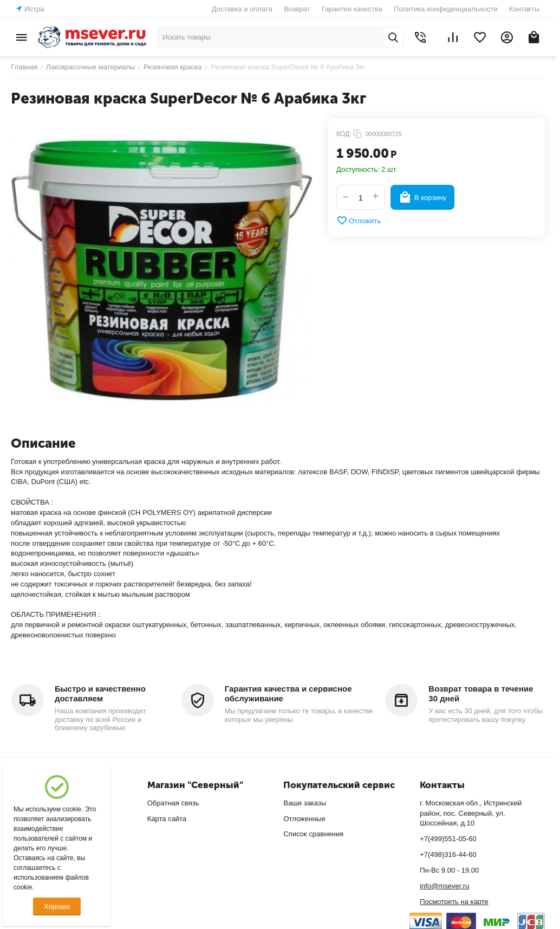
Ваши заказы (305, 803)
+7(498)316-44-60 (448, 854)
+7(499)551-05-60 (448, 839)
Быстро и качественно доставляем (100, 693)
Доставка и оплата (242, 9)
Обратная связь (173, 803)
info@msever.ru (444, 886)
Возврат (297, 9)
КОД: (344, 134)
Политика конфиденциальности (446, 9)
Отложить (359, 221)
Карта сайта (167, 819)
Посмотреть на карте (454, 902)
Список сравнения (313, 834)
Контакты (524, 9)
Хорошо (57, 907)
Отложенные (304, 819)
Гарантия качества (352, 9)
